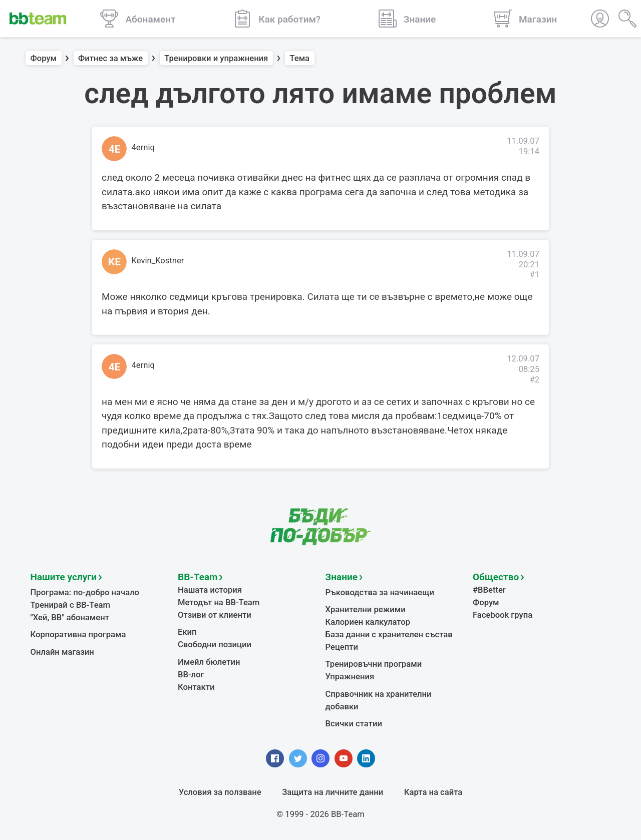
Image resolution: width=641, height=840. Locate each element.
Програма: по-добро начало (85, 592)
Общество (496, 577)
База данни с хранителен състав (389, 635)
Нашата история (210, 590)
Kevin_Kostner (158, 261)
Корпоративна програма (78, 635)
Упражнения (350, 677)
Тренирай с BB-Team (70, 605)
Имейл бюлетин (209, 662)
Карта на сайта (433, 792)
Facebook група (503, 615)
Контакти (196, 687)
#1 (534, 275)
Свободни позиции (215, 645)
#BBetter (489, 590)
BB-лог (191, 675)
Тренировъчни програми (374, 664)
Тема (299, 58)
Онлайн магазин (62, 652)
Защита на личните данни (333, 792)
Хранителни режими (366, 609)
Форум (44, 58)
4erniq (143, 147)
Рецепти (342, 647)
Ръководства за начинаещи (380, 592)
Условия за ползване (220, 792)
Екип (187, 632)
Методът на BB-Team (219, 602)
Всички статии (354, 724)
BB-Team (198, 577)
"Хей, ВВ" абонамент (70, 617)
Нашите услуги (64, 577)
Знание (342, 577)
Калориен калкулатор (368, 622)
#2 (534, 380)
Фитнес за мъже (110, 58)
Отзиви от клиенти (215, 615)
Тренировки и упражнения (216, 58)
